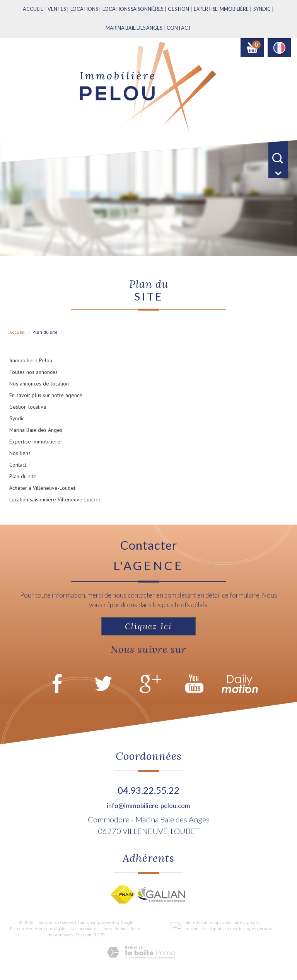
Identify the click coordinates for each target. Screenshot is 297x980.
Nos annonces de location (39, 384)
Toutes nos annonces (33, 372)
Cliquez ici (148, 626)
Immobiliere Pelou (31, 360)
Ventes (57, 9)
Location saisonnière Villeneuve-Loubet (55, 499)
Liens (107, 929)
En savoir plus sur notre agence (46, 395)
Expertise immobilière (221, 9)
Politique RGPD (90, 935)
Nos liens (20, 453)
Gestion (178, 9)
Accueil (33, 9)
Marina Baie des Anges (36, 430)
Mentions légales (51, 929)
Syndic (262, 9)
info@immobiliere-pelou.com (148, 806)
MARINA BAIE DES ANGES (134, 28)
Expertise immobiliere (35, 442)
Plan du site (23, 476)
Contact (179, 28)
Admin (121, 929)
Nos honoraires (84, 929)
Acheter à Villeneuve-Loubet (42, 488)
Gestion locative (28, 407)
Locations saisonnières (133, 9)
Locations (84, 9)
